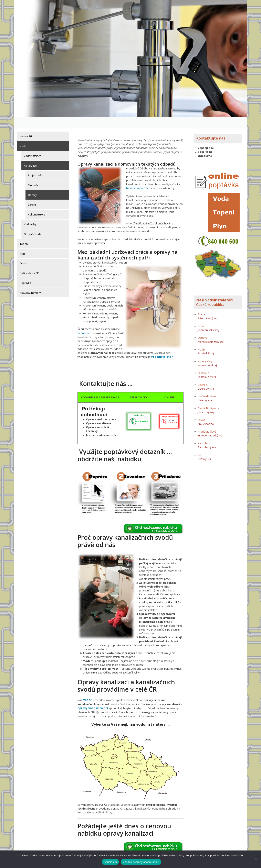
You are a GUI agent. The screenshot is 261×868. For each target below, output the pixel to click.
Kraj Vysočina (206, 412)
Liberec (202, 373)
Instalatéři (26, 124)
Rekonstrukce (36, 203)
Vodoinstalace (33, 144)
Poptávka (25, 271)
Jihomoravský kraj (208, 318)
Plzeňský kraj (206, 342)
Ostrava (202, 326)
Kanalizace (30, 154)
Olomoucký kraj (207, 365)
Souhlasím (111, 862)
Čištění (32, 193)
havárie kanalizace (137, 176)
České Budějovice (209, 396)
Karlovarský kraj (207, 353)
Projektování (36, 164)
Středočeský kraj (208, 307)
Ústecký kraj (205, 389)
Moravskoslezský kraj (211, 330)
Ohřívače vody (32, 222)
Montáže (33, 173)
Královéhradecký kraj (210, 424)
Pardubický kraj (207, 435)
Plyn (22, 242)
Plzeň (201, 338)
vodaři (88, 691)
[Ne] (256, 859)
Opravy (32, 183)
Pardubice (204, 432)
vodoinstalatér (161, 348)
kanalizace (84, 325)
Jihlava (202, 408)
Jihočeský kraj (206, 400)
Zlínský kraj (205, 447)
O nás (23, 252)
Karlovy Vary (205, 349)
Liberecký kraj (206, 377)
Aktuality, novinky (30, 281)
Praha (201, 303)
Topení (24, 232)
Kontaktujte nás (211, 126)
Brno (201, 314)
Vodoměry (30, 212)
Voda (23, 134)
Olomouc (203, 361)
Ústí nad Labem (207, 385)
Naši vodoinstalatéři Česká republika (215, 291)
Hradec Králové (207, 420)
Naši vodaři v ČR (29, 261)
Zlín (200, 443)
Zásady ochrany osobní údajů (141, 862)
